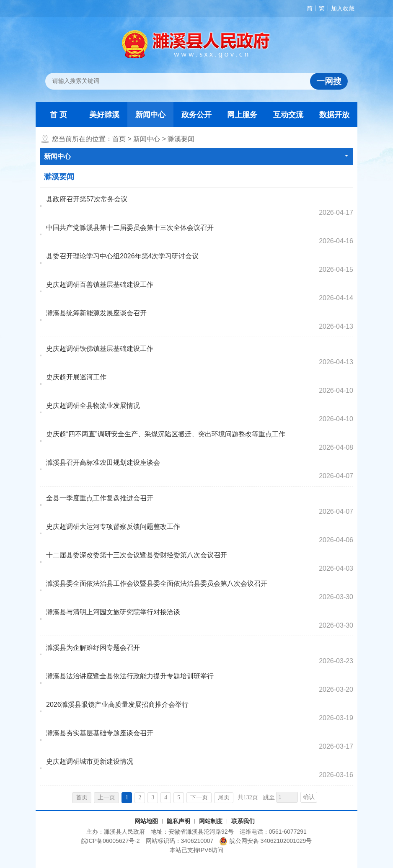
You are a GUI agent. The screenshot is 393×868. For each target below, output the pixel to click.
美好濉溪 (104, 115)
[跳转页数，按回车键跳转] (287, 797)
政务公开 (196, 115)
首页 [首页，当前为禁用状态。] (82, 797)
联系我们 (243, 821)
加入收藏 (343, 8)
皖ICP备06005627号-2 (111, 841)
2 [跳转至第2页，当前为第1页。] (140, 797)
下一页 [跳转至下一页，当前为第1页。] (199, 797)
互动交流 (288, 115)
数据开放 (334, 115)
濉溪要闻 (181, 139)
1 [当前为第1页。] (127, 797)
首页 (119, 139)
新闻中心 (150, 115)
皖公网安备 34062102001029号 (265, 841)
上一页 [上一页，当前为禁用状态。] (106, 797)
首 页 (58, 115)
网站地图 (146, 821)
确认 (309, 797)
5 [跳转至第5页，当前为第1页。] (179, 797)
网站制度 (211, 821)
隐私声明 (178, 821)
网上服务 (242, 115)
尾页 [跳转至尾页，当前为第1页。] (224, 797)
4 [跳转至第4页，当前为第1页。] (166, 797)
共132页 (248, 797)
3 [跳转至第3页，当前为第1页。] (153, 797)
